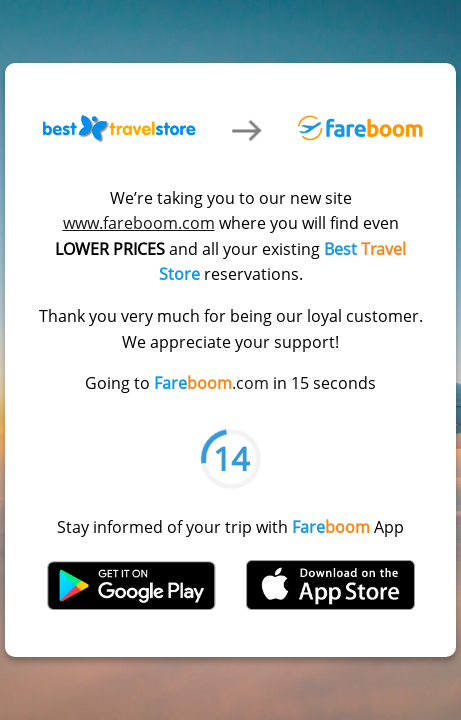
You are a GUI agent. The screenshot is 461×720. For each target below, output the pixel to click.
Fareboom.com (360, 127)
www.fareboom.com (139, 223)
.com (211, 383)
